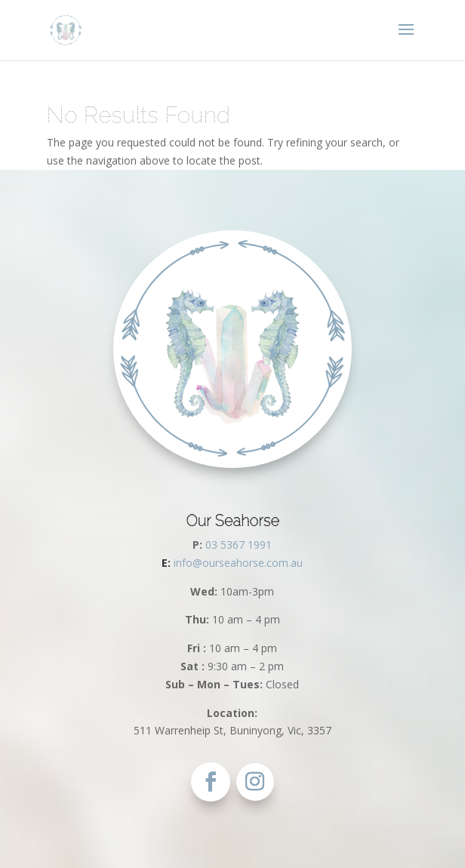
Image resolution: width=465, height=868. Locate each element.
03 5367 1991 (239, 545)
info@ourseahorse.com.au (232, 563)
